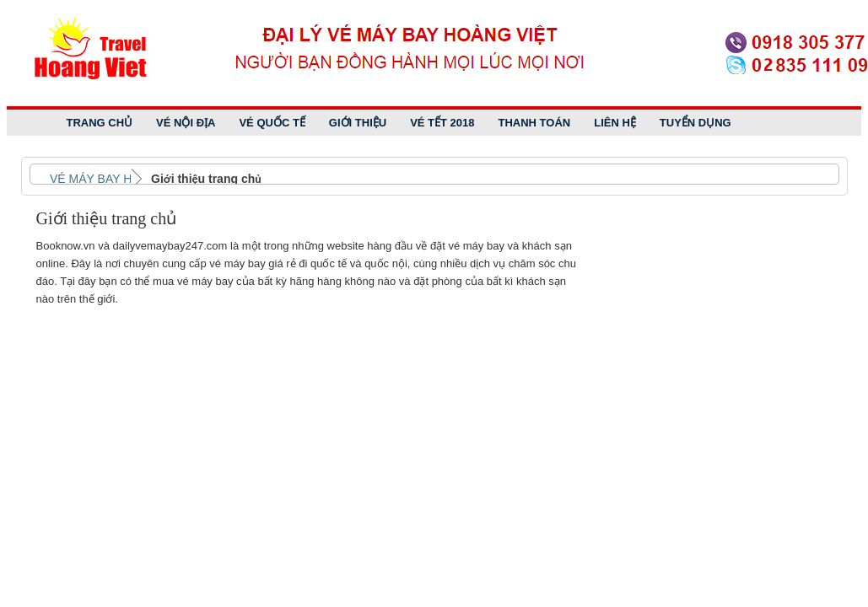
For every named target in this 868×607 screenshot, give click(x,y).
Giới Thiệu (358, 123)
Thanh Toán (535, 123)
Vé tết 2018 (442, 123)
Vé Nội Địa (186, 123)
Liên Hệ (615, 123)
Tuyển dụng (695, 123)
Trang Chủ (100, 123)
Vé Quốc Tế (272, 123)
